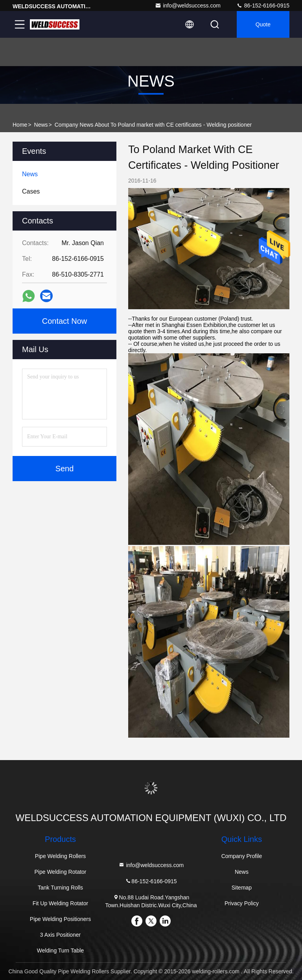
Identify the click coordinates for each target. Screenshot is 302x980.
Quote (263, 24)
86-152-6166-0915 (263, 6)
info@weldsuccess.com (188, 6)
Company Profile (242, 856)
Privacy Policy (242, 903)
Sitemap (242, 888)
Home (20, 125)
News (41, 125)
